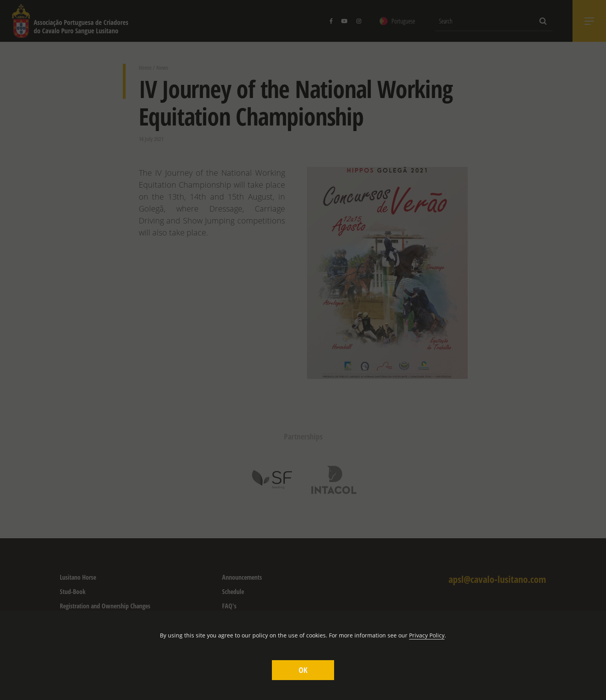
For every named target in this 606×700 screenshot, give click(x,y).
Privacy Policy (427, 635)
